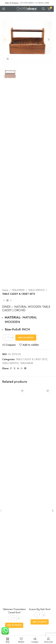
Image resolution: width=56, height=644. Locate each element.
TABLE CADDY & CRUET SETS (19, 294)
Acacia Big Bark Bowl (40, 609)
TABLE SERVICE (36, 290)
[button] (5, 40)
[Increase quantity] (12, 338)
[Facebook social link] (11, 368)
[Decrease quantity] (4, 338)
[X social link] (14, 368)
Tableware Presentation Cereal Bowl (14, 611)
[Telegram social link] (25, 368)
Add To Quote (26, 338)
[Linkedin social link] (18, 368)
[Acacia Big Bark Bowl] (40, 497)
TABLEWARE (18, 290)
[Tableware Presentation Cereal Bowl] (14, 497)
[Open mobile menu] (4, 9)
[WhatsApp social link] (22, 368)
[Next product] (11, 300)
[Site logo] (27, 9)
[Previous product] (4, 300)
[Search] (43, 9)
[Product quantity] (8, 338)
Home (5, 290)
